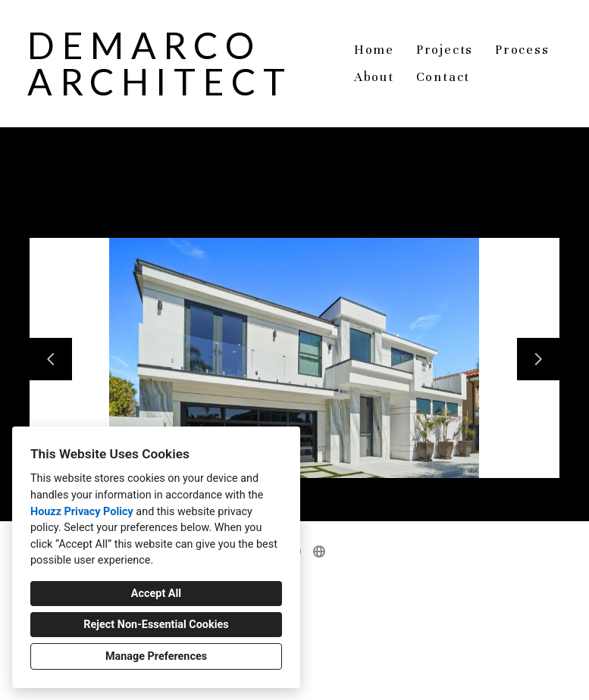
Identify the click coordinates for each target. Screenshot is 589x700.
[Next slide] (538, 359)
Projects (445, 50)
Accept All (156, 594)
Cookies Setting (329, 677)
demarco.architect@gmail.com (302, 634)
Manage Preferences (156, 656)
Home (374, 50)
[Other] (319, 552)
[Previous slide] (51, 359)
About (374, 77)
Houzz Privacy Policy (82, 512)
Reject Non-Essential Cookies (156, 625)
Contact (443, 77)
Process (522, 50)
